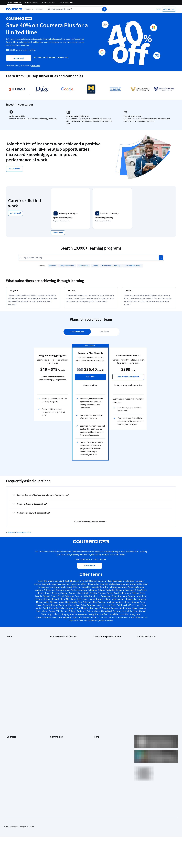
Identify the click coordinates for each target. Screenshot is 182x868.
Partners (53, 700)
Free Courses (12, 749)
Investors (97, 700)
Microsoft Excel (12, 668)
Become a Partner (13, 741)
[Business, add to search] (53, 265)
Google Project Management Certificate (65, 660)
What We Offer (12, 700)
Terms (96, 703)
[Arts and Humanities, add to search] (133, 265)
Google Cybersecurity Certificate (63, 649)
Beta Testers (55, 703)
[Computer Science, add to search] (67, 265)
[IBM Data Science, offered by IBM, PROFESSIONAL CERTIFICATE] (154, 218)
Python (9, 675)
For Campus (11, 737)
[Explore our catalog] (30, 9)
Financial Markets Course (103, 668)
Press (96, 696)
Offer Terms (36, 66)
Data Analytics (12, 656)
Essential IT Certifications (147, 660)
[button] (40, 9)
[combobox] (72, 9)
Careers (10, 707)
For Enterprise (12, 730)
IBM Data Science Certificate (61, 675)
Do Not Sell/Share (100, 737)
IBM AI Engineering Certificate (61, 668)
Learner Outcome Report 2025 (20, 538)
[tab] (77, 337)
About (9, 696)
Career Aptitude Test (145, 645)
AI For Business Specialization (105, 649)
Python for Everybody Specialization (107, 679)
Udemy (9, 753)
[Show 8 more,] (58, 232)
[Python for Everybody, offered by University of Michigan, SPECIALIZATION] (70, 218)
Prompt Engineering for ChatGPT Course (109, 675)
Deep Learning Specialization (105, 660)
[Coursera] (14, 9)
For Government (13, 734)
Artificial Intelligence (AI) (16, 649)
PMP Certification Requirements (149, 671)
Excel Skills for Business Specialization (108, 664)
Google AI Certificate (58, 645)
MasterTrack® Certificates (17, 722)
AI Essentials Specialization (104, 645)
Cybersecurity (12, 652)
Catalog (9, 711)
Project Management (14, 671)
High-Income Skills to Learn (147, 664)
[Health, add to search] (95, 265)
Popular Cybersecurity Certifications (151, 675)
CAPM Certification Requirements (150, 649)
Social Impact (12, 745)
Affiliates (97, 730)
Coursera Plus (12, 715)
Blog (52, 707)
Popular (42, 265)
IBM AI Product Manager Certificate (63, 671)
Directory (97, 726)
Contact (97, 719)
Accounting (11, 645)
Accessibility (98, 715)
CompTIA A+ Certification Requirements (152, 652)
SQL (8, 679)
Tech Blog (54, 715)
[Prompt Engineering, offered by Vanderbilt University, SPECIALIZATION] (112, 218)
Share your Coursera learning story (150, 679)
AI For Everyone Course (102, 652)
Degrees (10, 726)
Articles (97, 722)
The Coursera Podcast (59, 711)
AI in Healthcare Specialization (105, 656)
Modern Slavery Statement (104, 734)
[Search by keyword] (87, 257)
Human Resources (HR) (15, 664)
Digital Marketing (13, 660)
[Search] (104, 9)
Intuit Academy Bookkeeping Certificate (65, 679)
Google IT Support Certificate (61, 656)
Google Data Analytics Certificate (63, 652)
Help (95, 711)
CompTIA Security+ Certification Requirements (155, 656)
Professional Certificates (16, 719)
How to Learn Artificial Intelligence (150, 668)
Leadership (11, 703)
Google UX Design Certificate (61, 664)
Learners (53, 696)
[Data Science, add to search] (84, 265)
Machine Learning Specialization (106, 671)
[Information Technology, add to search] (111, 265)
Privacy (96, 707)
